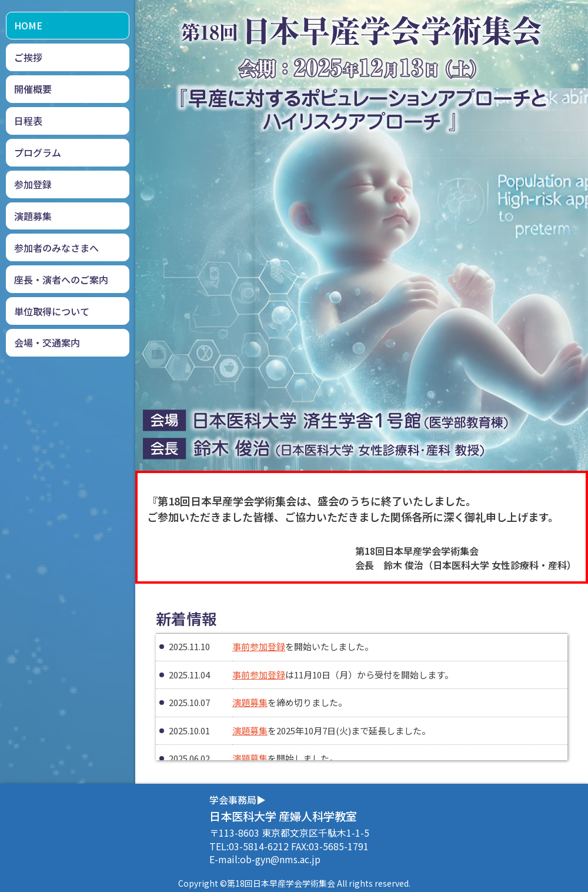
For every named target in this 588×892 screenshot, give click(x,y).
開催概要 (33, 89)
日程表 (28, 121)
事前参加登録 (259, 646)
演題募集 (33, 216)
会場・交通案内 (47, 342)
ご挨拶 (28, 57)
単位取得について (52, 311)
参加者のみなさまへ (56, 248)
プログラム (38, 152)
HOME (28, 25)
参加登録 (33, 184)
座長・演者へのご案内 (61, 279)
